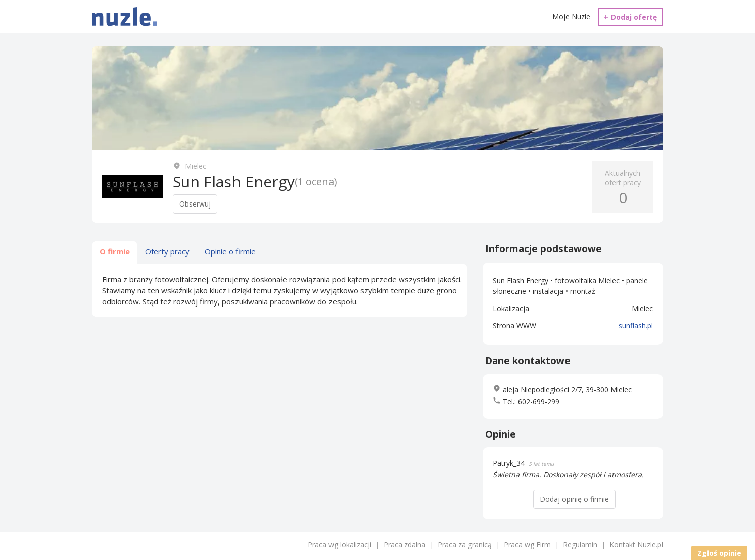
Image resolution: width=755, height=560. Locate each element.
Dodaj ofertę (630, 17)
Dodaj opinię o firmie (574, 499)
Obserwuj (195, 204)
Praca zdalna (405, 545)
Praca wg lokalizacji (340, 545)
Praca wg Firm (527, 545)
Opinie (230, 251)
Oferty (167, 251)
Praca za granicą (465, 545)
